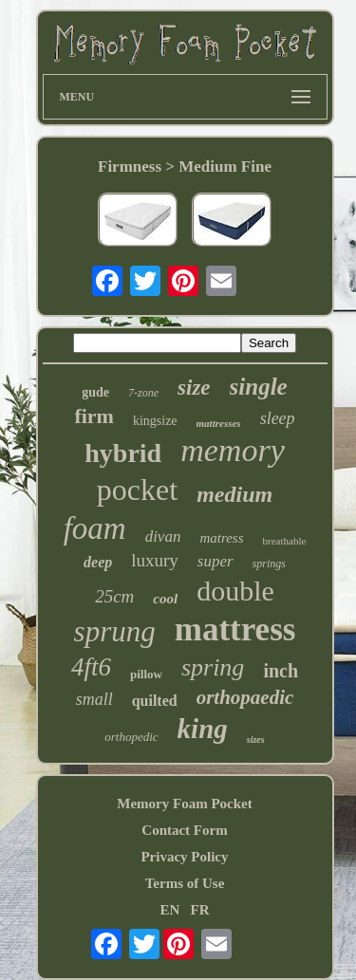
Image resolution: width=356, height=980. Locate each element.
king (203, 729)
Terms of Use (185, 883)
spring (213, 667)
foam (95, 528)
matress (221, 538)
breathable (285, 541)
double (235, 591)
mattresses (219, 423)
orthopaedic (245, 697)
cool (165, 599)
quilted (155, 701)
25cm (114, 596)
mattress (235, 629)
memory (233, 450)
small (94, 699)
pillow (146, 674)
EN (169, 910)
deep (98, 562)
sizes (256, 740)
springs (269, 564)
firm (94, 416)
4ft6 (91, 667)
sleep (278, 418)
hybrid (123, 453)
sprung (115, 631)
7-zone (143, 393)
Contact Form (184, 830)
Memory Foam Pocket (184, 804)
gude (95, 392)
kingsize (155, 421)
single (259, 387)
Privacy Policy (184, 857)
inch (281, 671)
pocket (137, 490)
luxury (155, 560)
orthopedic (131, 737)
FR (200, 910)
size (194, 388)
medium (234, 494)
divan (163, 536)
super (215, 561)
